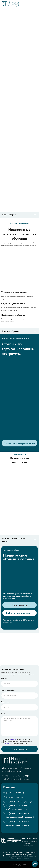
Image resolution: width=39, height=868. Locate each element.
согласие (13, 739)
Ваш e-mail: (5, 702)
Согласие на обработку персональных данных (22, 857)
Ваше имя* (4, 678)
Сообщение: (5, 714)
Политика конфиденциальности (15, 856)
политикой (9, 744)
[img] (35, 4)
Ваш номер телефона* (9, 690)
